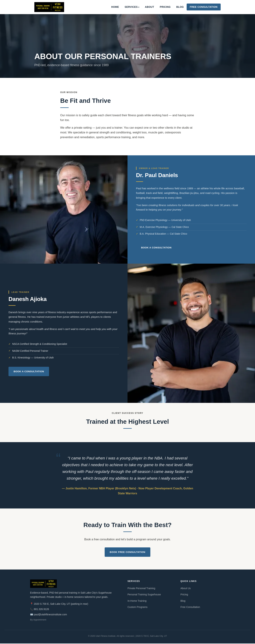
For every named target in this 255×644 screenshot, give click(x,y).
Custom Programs (138, 607)
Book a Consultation (157, 248)
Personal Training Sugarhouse (144, 595)
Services (131, 7)
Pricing (165, 7)
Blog (180, 7)
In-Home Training (137, 601)
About (149, 7)
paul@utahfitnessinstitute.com (50, 615)
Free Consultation (204, 7)
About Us (186, 589)
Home (115, 7)
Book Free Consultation (127, 552)
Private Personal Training (141, 589)
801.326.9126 (41, 610)
